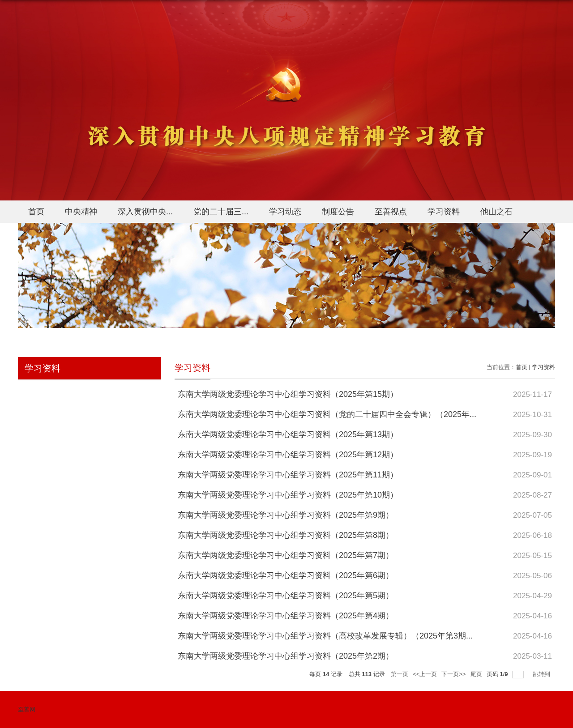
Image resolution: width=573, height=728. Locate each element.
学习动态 (285, 212)
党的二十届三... (221, 212)
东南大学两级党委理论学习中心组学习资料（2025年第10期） (288, 495)
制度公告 (338, 212)
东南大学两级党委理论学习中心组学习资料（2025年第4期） (286, 616)
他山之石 (496, 212)
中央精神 (81, 212)
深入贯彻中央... (145, 212)
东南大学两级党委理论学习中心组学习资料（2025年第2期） (286, 656)
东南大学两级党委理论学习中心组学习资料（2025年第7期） (286, 555)
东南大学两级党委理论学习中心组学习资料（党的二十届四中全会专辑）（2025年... (327, 414)
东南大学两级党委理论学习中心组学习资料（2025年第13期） (288, 434)
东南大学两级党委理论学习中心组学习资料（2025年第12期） (288, 455)
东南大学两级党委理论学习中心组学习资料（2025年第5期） (286, 596)
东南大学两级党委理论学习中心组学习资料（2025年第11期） (288, 475)
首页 (36, 212)
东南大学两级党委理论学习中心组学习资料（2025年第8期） (286, 535)
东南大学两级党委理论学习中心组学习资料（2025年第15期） (288, 394)
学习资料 (444, 212)
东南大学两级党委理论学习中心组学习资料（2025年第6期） (286, 575)
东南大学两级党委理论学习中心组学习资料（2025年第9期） (286, 515)
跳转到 (542, 674)
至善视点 (391, 212)
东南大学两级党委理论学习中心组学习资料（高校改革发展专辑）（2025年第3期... (325, 636)
